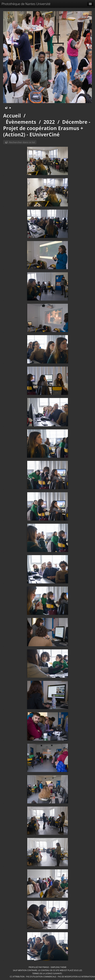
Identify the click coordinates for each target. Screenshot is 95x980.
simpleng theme (59, 967)
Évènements (21, 122)
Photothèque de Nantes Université (26, 4)
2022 (49, 122)
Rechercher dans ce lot (22, 142)
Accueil (12, 116)
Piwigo (46, 967)
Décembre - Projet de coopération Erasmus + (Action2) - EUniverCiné (47, 128)
